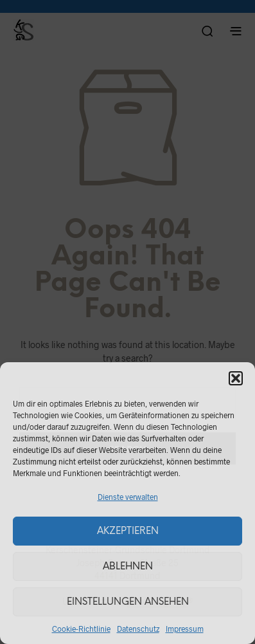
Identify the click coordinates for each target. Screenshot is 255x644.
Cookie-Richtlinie (81, 629)
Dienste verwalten (128, 497)
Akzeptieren (128, 531)
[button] (236, 378)
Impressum (185, 629)
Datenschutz (138, 629)
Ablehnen (128, 567)
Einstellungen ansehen (128, 602)
